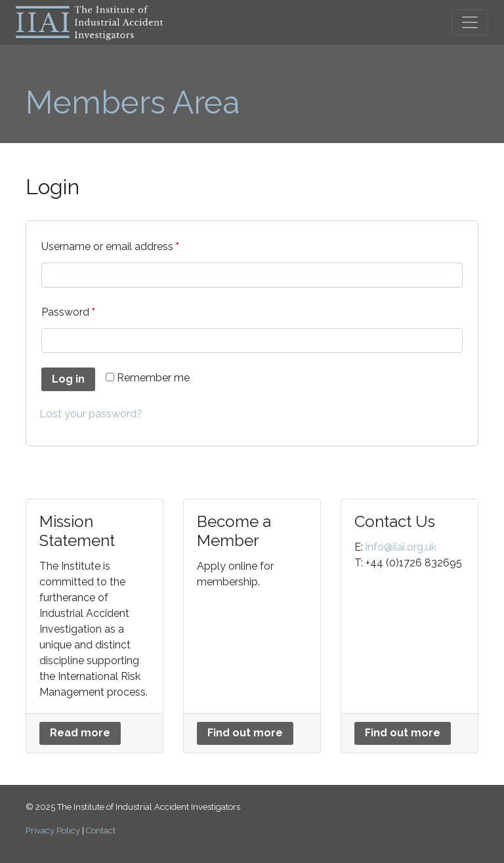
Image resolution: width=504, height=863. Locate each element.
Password (68, 312)
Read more (80, 733)
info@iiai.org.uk (401, 547)
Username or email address (110, 246)
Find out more (245, 733)
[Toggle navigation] (470, 22)
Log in (68, 379)
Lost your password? (91, 414)
